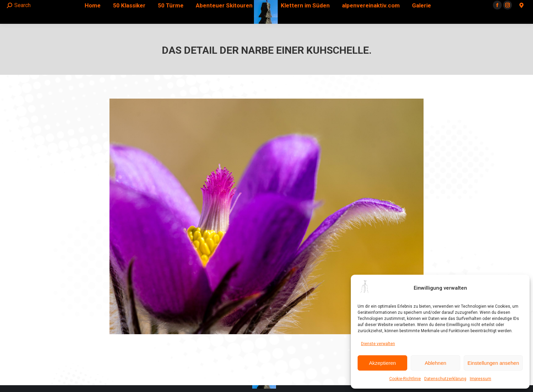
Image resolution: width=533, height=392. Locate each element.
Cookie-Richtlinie (405, 379)
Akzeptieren (382, 363)
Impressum (480, 379)
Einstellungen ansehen (493, 363)
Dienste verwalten (378, 344)
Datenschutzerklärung (445, 379)
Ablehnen (435, 363)
